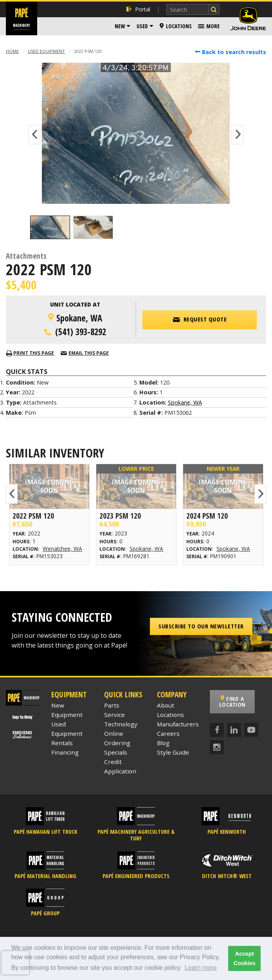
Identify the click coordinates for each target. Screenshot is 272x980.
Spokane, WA (185, 402)
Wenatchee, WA (62, 549)
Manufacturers (178, 724)
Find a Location (232, 701)
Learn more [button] (201, 968)
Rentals (62, 743)
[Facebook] (217, 730)
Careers (168, 733)
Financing (65, 752)
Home (12, 51)
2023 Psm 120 (120, 516)
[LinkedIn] (234, 730)
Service (114, 715)
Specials (116, 752)
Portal (138, 9)
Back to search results (231, 52)
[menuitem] (122, 26)
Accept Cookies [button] (245, 958)
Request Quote (200, 319)
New (120, 26)
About (166, 705)
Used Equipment (46, 51)
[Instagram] (217, 747)
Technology (121, 724)
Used (142, 26)
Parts (112, 705)
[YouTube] (251, 730)
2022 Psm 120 (33, 516)
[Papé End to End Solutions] (23, 734)
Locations (176, 26)
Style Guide (173, 752)
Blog (163, 743)
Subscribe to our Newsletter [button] (201, 626)
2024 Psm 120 (207, 516)
